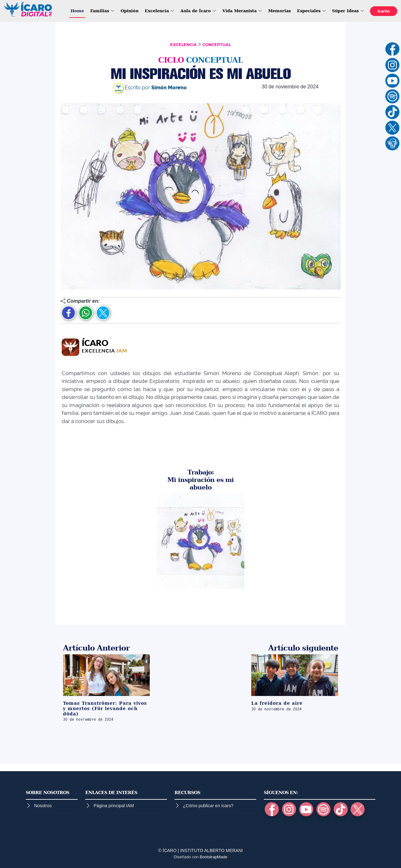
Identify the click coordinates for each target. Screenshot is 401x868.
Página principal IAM (114, 806)
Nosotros (43, 806)
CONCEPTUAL (217, 45)
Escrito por (150, 88)
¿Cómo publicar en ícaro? (208, 806)
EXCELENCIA (183, 45)
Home (77, 11)
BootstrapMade (213, 857)
